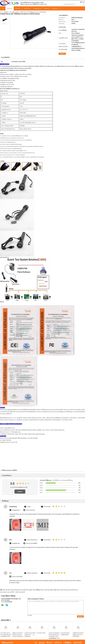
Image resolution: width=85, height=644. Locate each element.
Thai (83, 2)
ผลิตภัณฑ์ (10, 8)
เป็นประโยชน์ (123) (17, 577)
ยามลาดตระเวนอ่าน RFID (7, 592)
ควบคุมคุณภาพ (37, 8)
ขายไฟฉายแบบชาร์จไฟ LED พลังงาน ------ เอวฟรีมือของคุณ (30, 635)
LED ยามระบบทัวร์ (20, 592)
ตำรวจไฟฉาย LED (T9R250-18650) (65, 634)
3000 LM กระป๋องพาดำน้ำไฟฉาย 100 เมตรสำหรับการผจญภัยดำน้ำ (18, 635)
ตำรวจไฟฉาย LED (14, 12)
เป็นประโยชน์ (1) (30, 510)
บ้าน (3, 8)
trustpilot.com (16, 510)
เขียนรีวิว (20, 492)
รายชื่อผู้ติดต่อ (67, 643)
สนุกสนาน (55, 8)
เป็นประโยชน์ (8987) (32, 543)
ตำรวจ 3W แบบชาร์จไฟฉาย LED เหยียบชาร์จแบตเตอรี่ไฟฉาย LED (6, 635)
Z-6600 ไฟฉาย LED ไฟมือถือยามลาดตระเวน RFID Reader (78, 635)
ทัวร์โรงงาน (27, 8)
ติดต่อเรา (47, 8)
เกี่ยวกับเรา (18, 8)
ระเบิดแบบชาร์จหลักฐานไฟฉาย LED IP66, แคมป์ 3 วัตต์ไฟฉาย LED (54, 635)
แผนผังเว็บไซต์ (77, 643)
